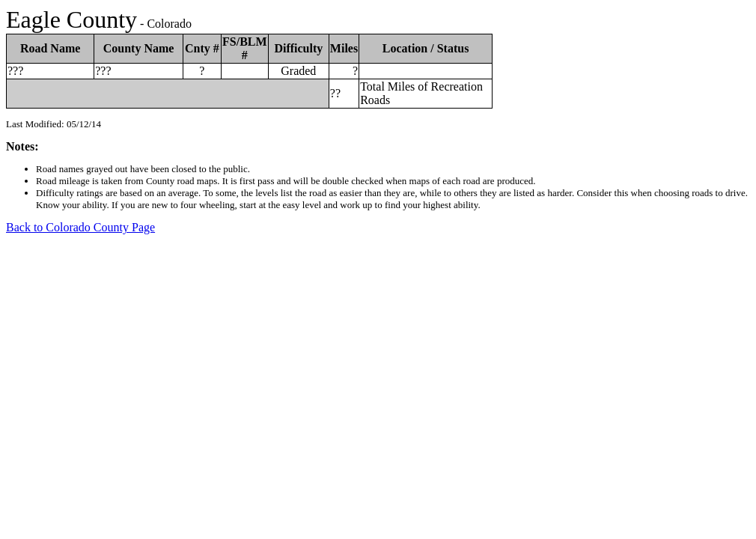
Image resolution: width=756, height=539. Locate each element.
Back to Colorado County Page (80, 227)
